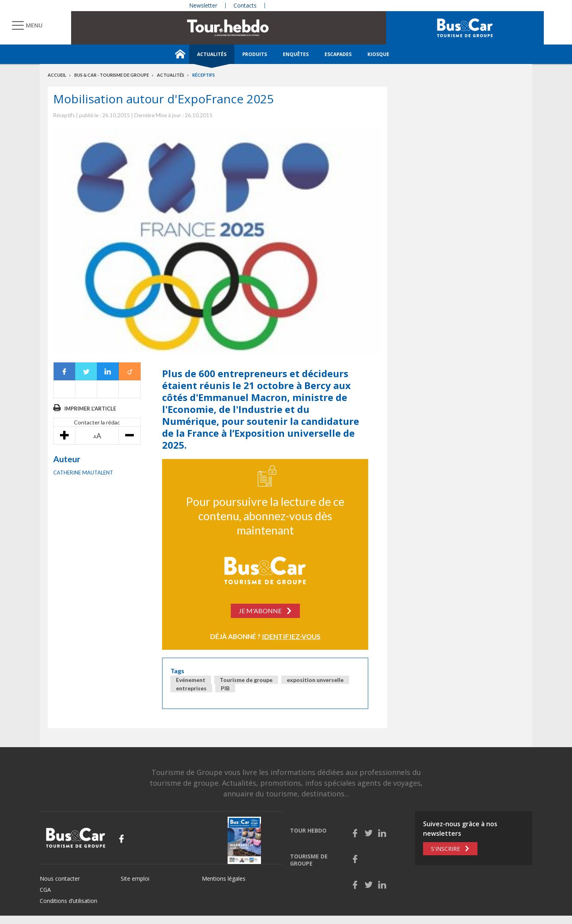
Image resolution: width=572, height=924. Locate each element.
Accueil (57, 75)
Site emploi (135, 878)
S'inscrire (445, 849)
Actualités (212, 54)
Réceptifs (204, 75)
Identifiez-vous (291, 636)
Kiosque (378, 54)
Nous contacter (60, 878)
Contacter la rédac (97, 422)
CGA (45, 890)
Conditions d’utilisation (69, 901)
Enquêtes (296, 54)
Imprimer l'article (90, 409)
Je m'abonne (260, 611)
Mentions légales (224, 878)
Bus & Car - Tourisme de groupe (112, 75)
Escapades (338, 54)
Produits (255, 54)
